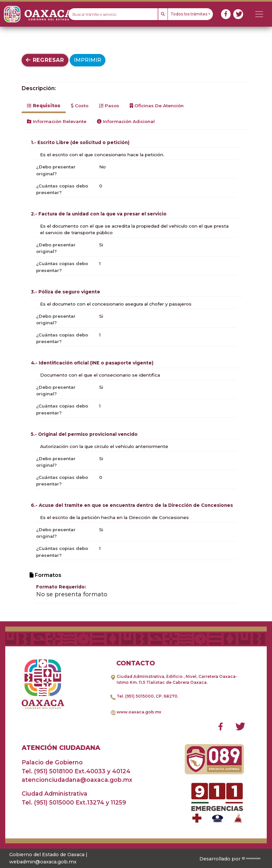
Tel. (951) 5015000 (135, 696)
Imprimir (88, 60)
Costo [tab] (80, 106)
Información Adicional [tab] (126, 121)
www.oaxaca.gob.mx (139, 712)
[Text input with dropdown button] (113, 14)
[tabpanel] (136, 370)
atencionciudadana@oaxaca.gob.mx (77, 780)
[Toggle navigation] (259, 14)
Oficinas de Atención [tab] (157, 106)
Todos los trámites (189, 14)
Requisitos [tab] (44, 106)
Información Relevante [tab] (57, 121)
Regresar (45, 60)
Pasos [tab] (109, 106)
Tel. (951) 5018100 (47, 771)
